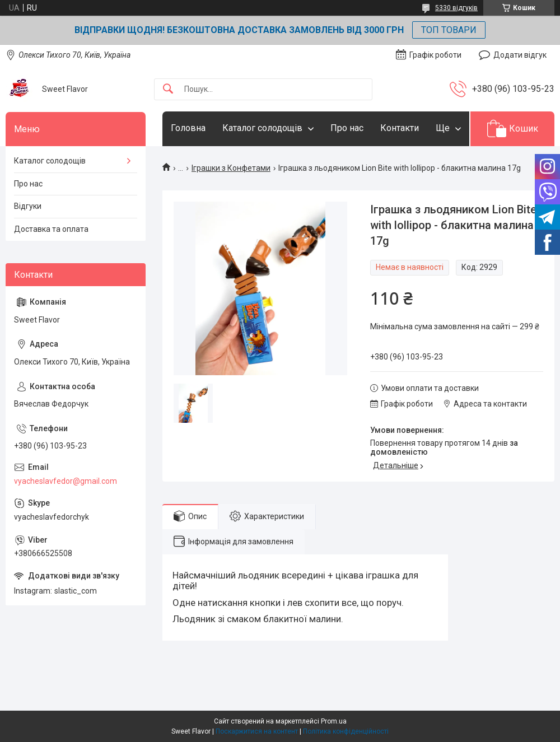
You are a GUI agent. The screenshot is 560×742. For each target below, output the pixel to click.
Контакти (400, 128)
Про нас (347, 128)
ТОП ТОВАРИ (449, 30)
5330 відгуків (456, 8)
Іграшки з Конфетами (231, 168)
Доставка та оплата (51, 229)
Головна (188, 128)
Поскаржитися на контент (257, 731)
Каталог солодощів (262, 128)
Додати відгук (520, 55)
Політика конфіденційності (346, 731)
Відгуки (28, 206)
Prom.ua (334, 721)
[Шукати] (168, 89)
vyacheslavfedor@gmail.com (66, 481)
